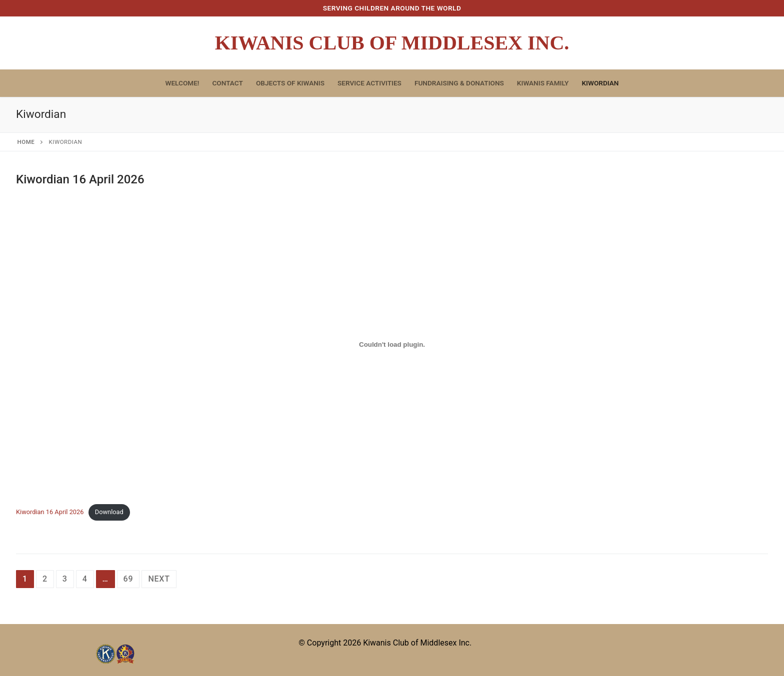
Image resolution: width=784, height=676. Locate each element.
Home (26, 142)
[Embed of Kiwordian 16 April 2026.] (392, 344)
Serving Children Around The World (392, 8)
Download (109, 512)
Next (159, 579)
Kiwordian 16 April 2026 (80, 179)
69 (128, 579)
